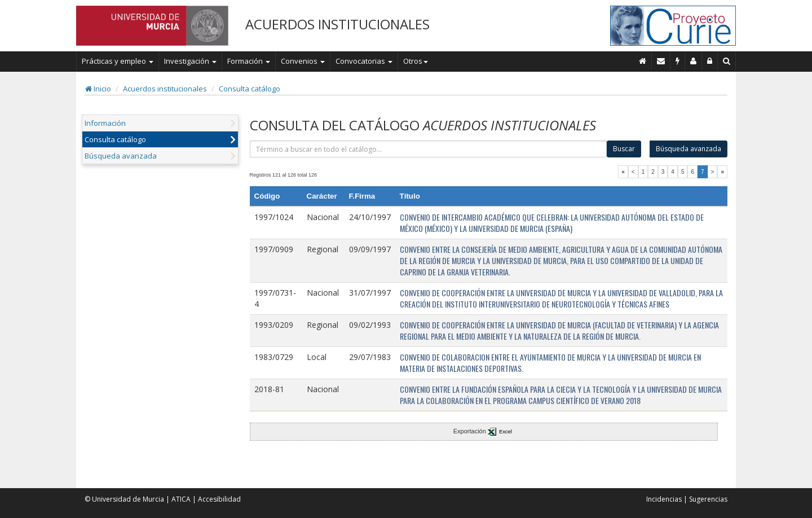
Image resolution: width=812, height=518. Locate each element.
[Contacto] (661, 61)
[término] (429, 149)
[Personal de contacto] (694, 61)
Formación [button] (249, 61)
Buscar (624, 149)
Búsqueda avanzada (121, 156)
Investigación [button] (190, 61)
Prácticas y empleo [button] (118, 61)
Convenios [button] (303, 61)
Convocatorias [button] (364, 61)
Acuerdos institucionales (165, 89)
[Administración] (710, 61)
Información (105, 123)
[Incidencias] (678, 61)
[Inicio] (643, 61)
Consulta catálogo (250, 89)
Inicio (98, 89)
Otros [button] (416, 61)
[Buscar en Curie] (727, 61)
